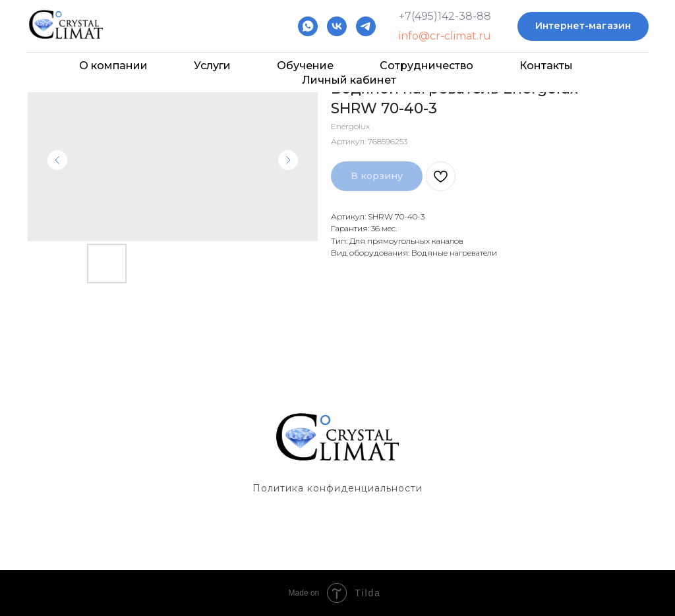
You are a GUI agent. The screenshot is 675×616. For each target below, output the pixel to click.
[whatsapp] (308, 26)
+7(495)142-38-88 (445, 16)
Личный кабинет (349, 80)
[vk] (337, 26)
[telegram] (366, 26)
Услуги (212, 66)
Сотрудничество (426, 66)
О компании (113, 66)
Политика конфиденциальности (337, 488)
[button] (583, 27)
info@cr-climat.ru (445, 36)
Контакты (546, 66)
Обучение (305, 66)
